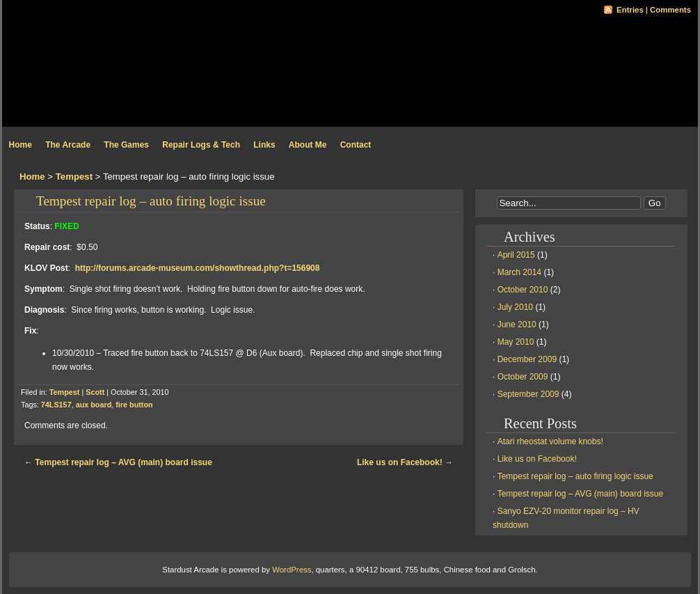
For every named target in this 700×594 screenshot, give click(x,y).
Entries (630, 10)
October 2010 (523, 290)
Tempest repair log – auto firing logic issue (151, 201)
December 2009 (527, 359)
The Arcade (68, 145)
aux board (94, 405)
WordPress (292, 570)
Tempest (74, 177)
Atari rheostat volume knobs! (550, 441)
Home (21, 145)
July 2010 (515, 307)
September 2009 (528, 394)
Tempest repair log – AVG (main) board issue (124, 462)
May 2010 (516, 342)
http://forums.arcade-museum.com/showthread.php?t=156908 (198, 268)
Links (264, 145)
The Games (126, 145)
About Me (308, 145)
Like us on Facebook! (400, 462)
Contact (356, 145)
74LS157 (56, 405)
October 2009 (523, 377)
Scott (95, 392)
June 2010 (517, 325)
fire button (134, 405)
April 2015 (516, 255)
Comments (670, 10)
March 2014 (519, 272)
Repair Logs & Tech (201, 145)
